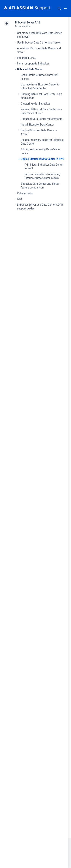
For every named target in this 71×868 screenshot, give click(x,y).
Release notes (25, 193)
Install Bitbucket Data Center (37, 125)
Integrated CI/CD (27, 58)
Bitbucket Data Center (30, 69)
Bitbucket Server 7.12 (28, 23)
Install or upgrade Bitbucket (33, 64)
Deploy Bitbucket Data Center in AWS (43, 159)
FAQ (19, 199)
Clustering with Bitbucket (35, 104)
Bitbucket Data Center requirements (42, 119)
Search (59, 8)
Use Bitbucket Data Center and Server (39, 43)
